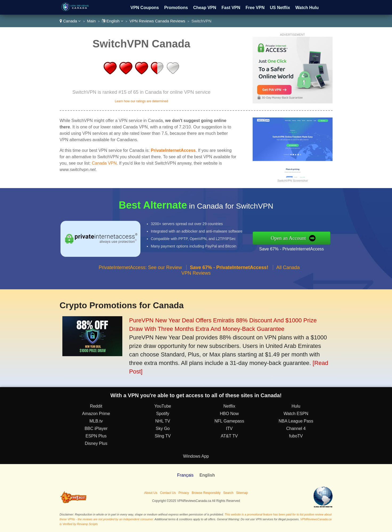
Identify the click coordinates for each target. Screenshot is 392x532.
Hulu (296, 406)
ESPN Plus (96, 436)
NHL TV (163, 421)
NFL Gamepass (229, 421)
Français (185, 475)
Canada (70, 21)
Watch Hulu (307, 8)
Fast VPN (231, 8)
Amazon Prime (96, 414)
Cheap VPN (205, 8)
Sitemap (242, 493)
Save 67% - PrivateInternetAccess (292, 249)
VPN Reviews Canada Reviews (157, 21)
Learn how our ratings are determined (142, 101)
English (113, 21)
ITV (229, 429)
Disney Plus (96, 443)
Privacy (184, 493)
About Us (151, 493)
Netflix (229, 406)
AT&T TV (229, 436)
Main (92, 21)
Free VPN (255, 8)
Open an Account (288, 238)
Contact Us (168, 493)
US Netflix (280, 8)
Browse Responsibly (206, 493)
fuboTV (296, 436)
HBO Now (229, 414)
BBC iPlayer (96, 429)
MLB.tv (96, 421)
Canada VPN (104, 163)
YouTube (163, 406)
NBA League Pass (296, 421)
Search (228, 493)
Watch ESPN (296, 414)
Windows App (196, 456)
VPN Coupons (145, 8)
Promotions (176, 8)
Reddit (96, 406)
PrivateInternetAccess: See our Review (140, 267)
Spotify (163, 414)
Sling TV (163, 436)
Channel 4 (296, 429)
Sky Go (163, 429)
